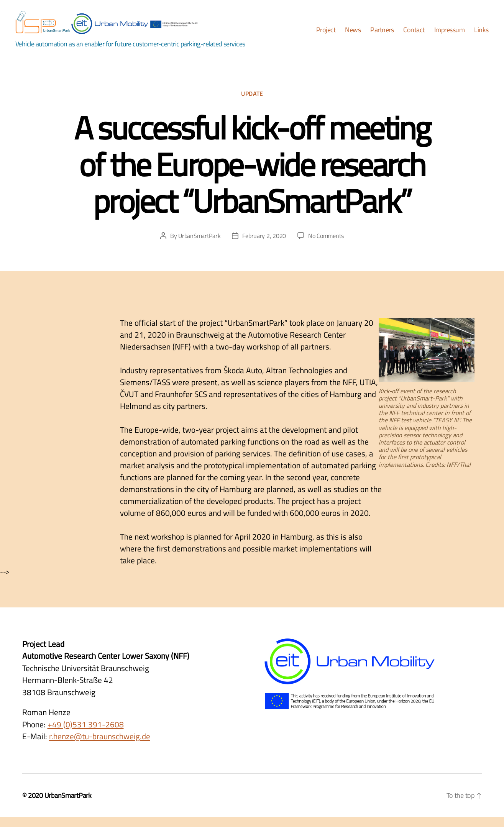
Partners (382, 35)
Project (326, 35)
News (353, 35)
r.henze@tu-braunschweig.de (100, 747)
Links (481, 35)
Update (252, 105)
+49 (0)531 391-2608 (86, 734)
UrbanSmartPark (199, 246)
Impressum (450, 35)
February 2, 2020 (264, 246)
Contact (414, 35)
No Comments (326, 246)
